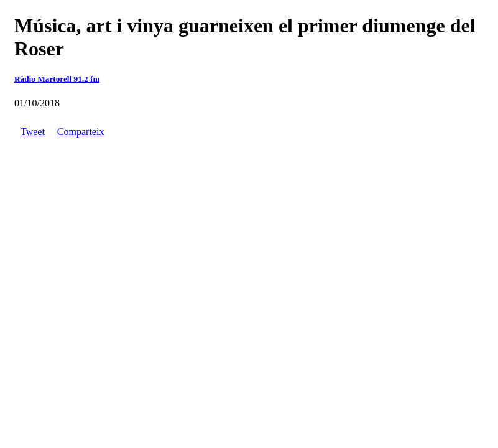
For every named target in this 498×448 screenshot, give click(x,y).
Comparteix (81, 132)
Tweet (33, 132)
